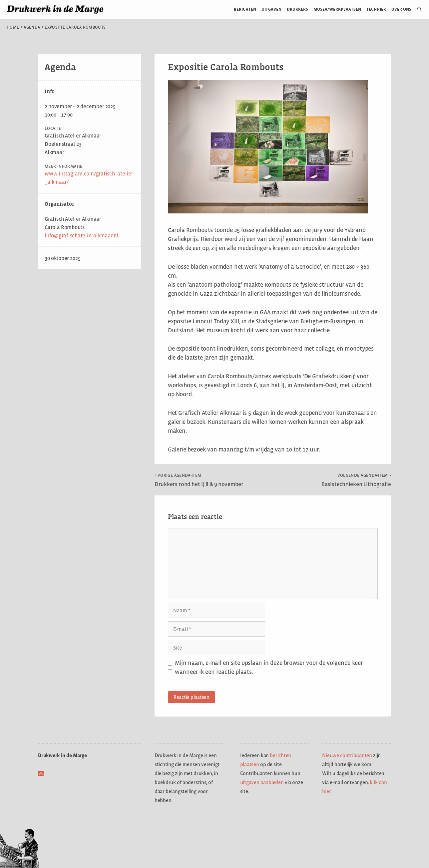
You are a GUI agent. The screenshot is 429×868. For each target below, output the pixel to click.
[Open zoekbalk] (417, 9)
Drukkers (297, 9)
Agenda (32, 27)
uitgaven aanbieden (262, 782)
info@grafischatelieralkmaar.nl (81, 236)
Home (13, 27)
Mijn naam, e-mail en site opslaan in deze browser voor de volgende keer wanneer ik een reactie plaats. (269, 667)
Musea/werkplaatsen (337, 9)
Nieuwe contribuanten (347, 755)
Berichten (245, 9)
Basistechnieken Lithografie (356, 480)
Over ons (402, 9)
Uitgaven (271, 9)
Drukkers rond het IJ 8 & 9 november (199, 480)
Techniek (376, 9)
